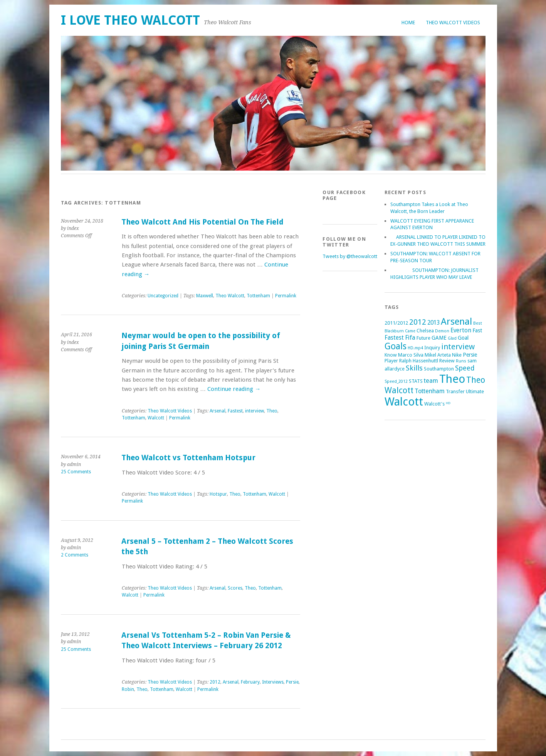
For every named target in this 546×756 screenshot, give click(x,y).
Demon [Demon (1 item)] (442, 331)
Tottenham (258, 296)
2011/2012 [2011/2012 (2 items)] (396, 323)
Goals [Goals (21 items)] (396, 346)
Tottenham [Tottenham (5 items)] (430, 391)
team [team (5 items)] (431, 381)
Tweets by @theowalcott (350, 256)
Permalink (286, 296)
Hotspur (218, 494)
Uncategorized (163, 296)
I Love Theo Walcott (130, 20)
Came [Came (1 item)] (410, 331)
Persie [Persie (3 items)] (470, 355)
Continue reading (234, 389)
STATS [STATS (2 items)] (416, 381)
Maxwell (205, 296)
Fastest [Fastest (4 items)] (394, 338)
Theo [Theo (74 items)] (452, 379)
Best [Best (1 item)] (478, 323)
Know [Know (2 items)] (391, 355)
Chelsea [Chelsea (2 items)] (425, 331)
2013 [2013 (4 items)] (433, 323)
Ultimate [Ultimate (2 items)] (475, 391)
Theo (272, 411)
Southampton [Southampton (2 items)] (439, 369)
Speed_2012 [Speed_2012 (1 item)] (396, 381)
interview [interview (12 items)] (458, 347)
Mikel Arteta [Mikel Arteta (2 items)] (438, 355)
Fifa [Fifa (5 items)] (410, 338)
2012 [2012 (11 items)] (418, 322)
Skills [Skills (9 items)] (414, 368)
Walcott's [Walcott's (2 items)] (434, 404)
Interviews (273, 682)
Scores (235, 588)
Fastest (235, 411)
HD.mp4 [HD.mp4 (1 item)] (415, 348)
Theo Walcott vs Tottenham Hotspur (188, 458)
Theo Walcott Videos (453, 23)
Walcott (156, 418)
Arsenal (218, 411)
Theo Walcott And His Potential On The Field (202, 222)
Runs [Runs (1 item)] (461, 361)
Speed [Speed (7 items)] (465, 368)
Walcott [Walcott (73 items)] (404, 402)
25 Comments (76, 472)
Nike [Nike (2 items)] (457, 355)
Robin (128, 689)
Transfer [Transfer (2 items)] (455, 391)
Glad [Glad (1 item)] (452, 338)
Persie (292, 682)
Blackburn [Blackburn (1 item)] (394, 331)
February (250, 682)
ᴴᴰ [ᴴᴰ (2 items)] (448, 404)
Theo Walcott (230, 296)
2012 (215, 682)
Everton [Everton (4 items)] (461, 330)
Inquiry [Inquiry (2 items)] (432, 348)
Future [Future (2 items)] (423, 338)
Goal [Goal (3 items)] (463, 338)
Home (408, 23)
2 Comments (75, 555)
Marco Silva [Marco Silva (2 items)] (411, 355)
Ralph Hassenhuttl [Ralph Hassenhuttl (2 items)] (419, 361)
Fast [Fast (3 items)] (477, 330)
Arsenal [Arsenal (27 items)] (456, 321)
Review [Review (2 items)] (447, 361)
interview (255, 411)
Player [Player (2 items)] (391, 361)
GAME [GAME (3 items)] (439, 338)
